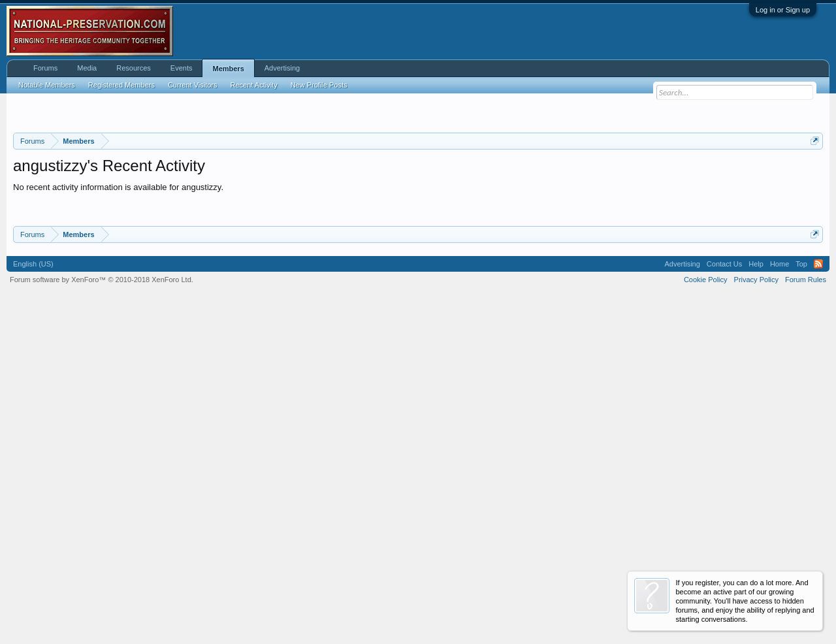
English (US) (33, 590)
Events (182, 68)
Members (228, 69)
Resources (134, 68)
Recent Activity (254, 85)
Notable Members (47, 85)
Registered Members (121, 85)
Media (87, 68)
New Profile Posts (319, 85)
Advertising (282, 68)
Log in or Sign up (783, 10)
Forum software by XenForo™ (102, 606)
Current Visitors (193, 85)
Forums (45, 68)
